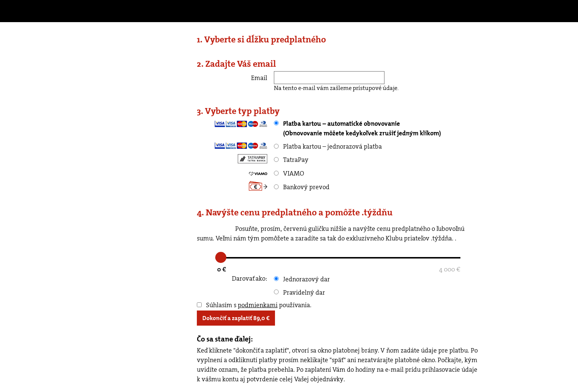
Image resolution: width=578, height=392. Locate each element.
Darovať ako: (250, 278)
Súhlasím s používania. (254, 305)
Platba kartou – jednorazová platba (328, 146)
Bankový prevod (302, 187)
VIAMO (289, 173)
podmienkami (258, 305)
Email (259, 78)
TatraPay (291, 160)
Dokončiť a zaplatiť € (236, 318)
